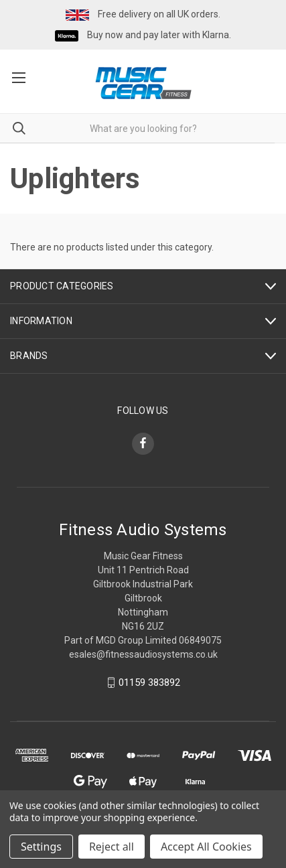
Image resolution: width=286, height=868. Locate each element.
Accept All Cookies (206, 847)
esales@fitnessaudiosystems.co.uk (143, 654)
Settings (41, 847)
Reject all (112, 847)
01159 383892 (149, 682)
